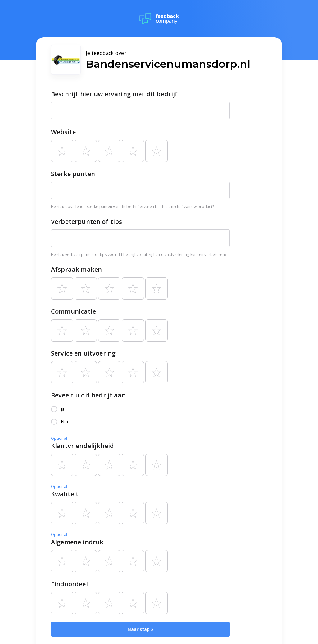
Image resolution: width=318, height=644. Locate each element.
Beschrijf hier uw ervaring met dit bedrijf (114, 94)
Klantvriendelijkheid (82, 446)
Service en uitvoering (83, 353)
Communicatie (73, 311)
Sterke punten (73, 174)
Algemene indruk (77, 542)
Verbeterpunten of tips (86, 222)
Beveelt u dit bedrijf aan (88, 395)
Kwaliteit (65, 494)
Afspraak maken (76, 269)
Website (63, 132)
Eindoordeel (69, 584)
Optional (59, 438)
